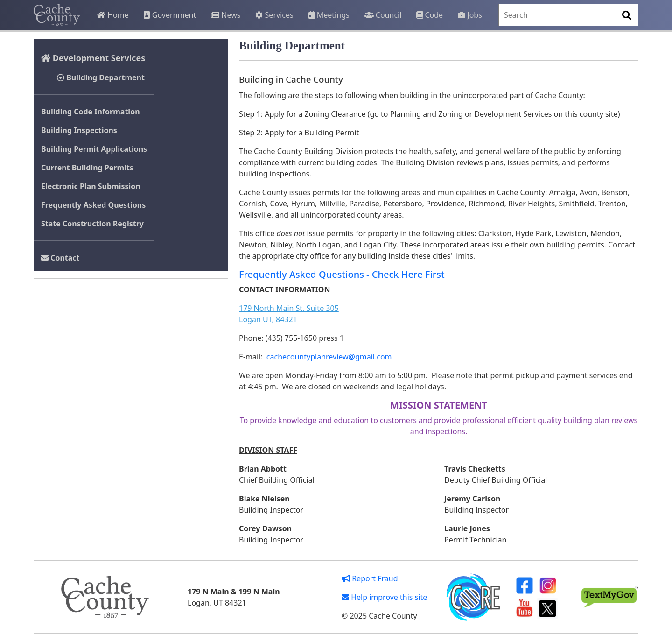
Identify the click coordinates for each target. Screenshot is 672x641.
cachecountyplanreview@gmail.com (328, 357)
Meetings (329, 15)
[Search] (568, 15)
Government (170, 15)
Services (274, 15)
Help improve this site (384, 597)
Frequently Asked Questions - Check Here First (342, 274)
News (226, 15)
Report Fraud (370, 578)
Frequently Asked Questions (93, 205)
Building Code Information (91, 112)
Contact (60, 258)
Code (430, 15)
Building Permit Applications (94, 149)
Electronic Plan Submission (91, 186)
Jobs (470, 15)
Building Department (101, 77)
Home (113, 15)
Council (383, 15)
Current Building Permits (87, 168)
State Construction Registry (92, 224)
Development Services (93, 58)
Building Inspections (79, 130)
